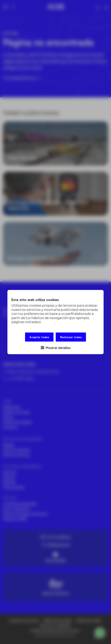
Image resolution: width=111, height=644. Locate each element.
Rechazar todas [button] (71, 337)
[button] (55, 347)
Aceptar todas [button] (39, 337)
